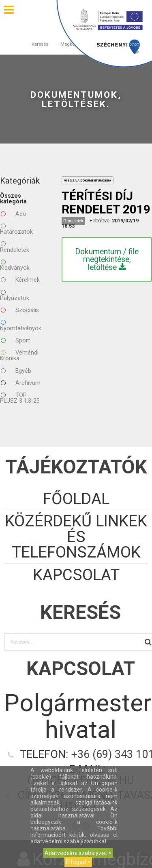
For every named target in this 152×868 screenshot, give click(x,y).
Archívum (21, 383)
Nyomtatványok (21, 325)
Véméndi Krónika (19, 355)
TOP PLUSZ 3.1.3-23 (20, 398)
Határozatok (16, 229)
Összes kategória (13, 199)
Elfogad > (78, 862)
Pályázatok (15, 295)
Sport (15, 340)
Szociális (20, 310)
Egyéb (16, 371)
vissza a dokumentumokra (88, 181)
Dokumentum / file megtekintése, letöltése (107, 260)
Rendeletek (15, 247)
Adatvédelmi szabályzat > (78, 853)
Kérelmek (20, 280)
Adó (14, 214)
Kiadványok (15, 265)
